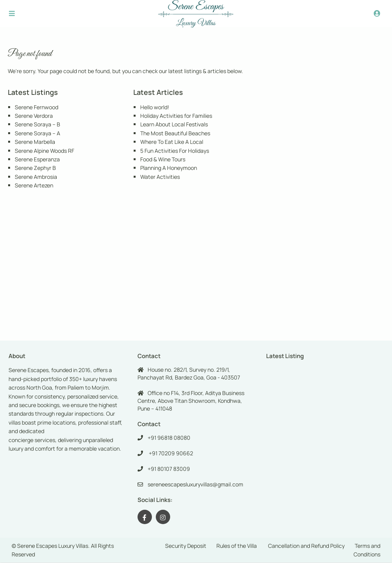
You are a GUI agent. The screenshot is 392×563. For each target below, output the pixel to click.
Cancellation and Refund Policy (306, 546)
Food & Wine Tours (163, 159)
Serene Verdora (34, 116)
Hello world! (155, 107)
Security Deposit (186, 546)
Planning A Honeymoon (169, 168)
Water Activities (160, 177)
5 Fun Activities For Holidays (175, 151)
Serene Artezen (34, 185)
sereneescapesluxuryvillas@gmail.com (195, 484)
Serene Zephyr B (35, 168)
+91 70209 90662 (170, 453)
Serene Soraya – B (37, 124)
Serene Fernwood (37, 107)
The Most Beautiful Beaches (175, 133)
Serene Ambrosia (36, 177)
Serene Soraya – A (37, 133)
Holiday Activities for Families (176, 116)
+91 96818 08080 (169, 438)
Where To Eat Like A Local (172, 142)
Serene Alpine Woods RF (44, 151)
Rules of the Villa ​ (237, 546)
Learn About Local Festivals (174, 124)
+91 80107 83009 (169, 469)
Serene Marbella (35, 142)
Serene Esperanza (37, 159)
